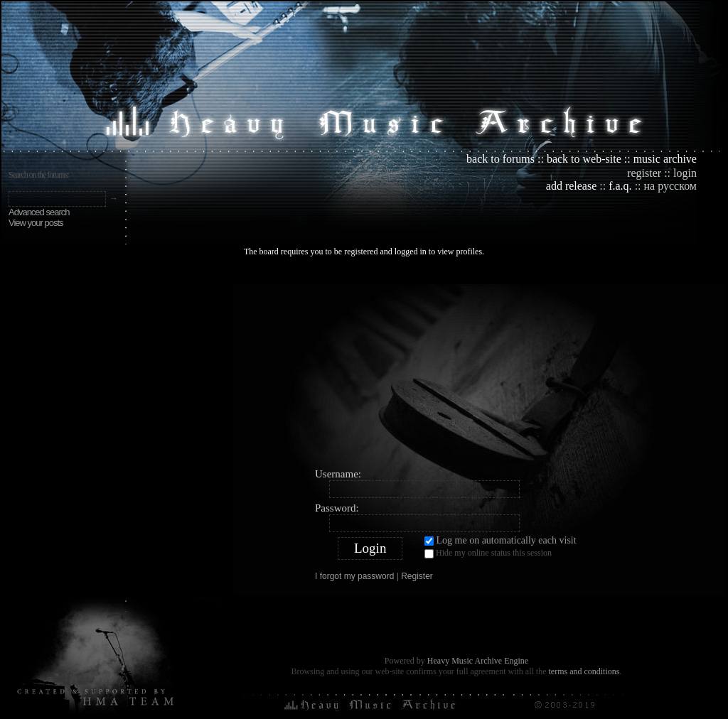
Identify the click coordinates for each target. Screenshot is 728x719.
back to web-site (584, 159)
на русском (670, 186)
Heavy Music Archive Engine (478, 661)
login (685, 173)
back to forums (500, 159)
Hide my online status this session (488, 553)
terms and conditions (584, 671)
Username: (338, 474)
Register (417, 576)
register (644, 173)
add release (572, 186)
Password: (337, 508)
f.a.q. (620, 186)
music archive (665, 159)
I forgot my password (354, 576)
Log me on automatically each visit (500, 540)
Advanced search (39, 212)
